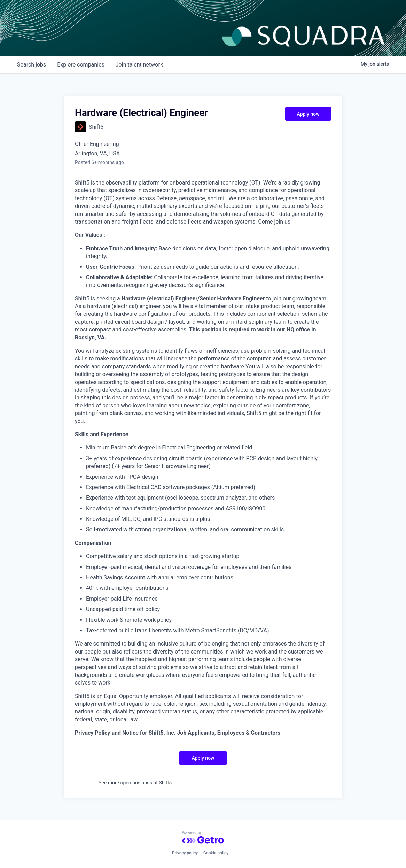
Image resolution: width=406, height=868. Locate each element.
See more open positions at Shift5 (135, 783)
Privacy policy (185, 853)
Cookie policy (216, 853)
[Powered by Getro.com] (203, 837)
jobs (32, 65)
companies (81, 65)
